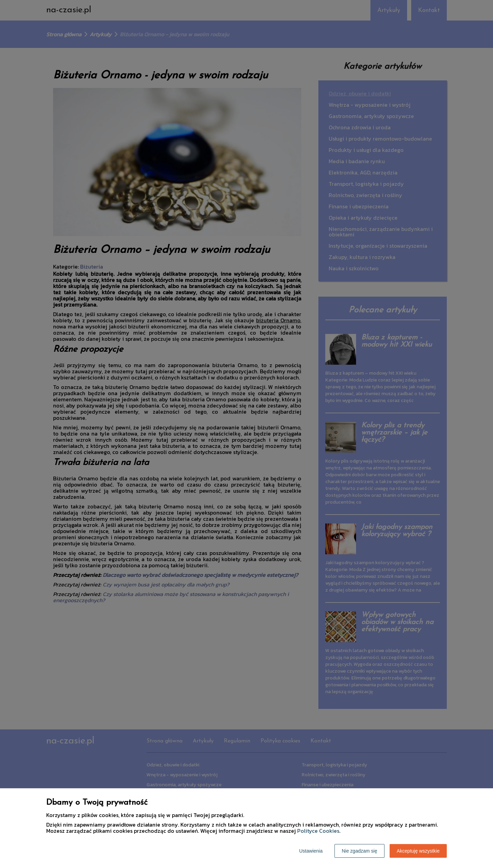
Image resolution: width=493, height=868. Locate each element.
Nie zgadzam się (359, 851)
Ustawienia (311, 851)
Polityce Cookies (318, 831)
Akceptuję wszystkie (418, 851)
